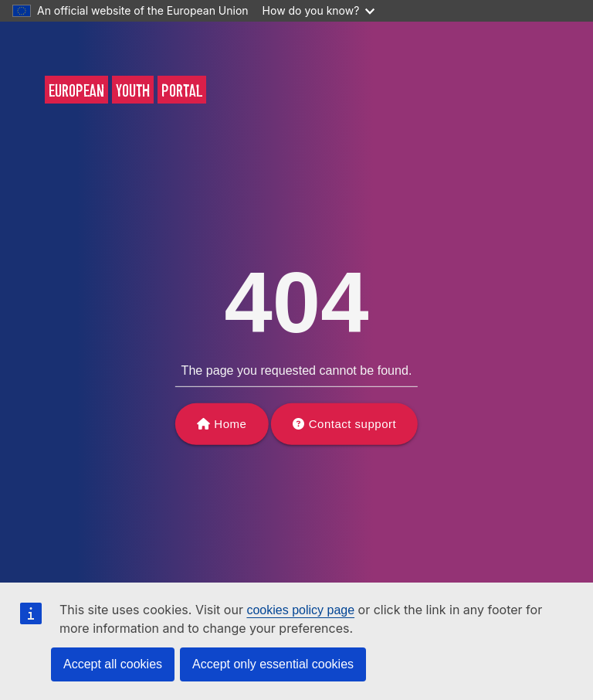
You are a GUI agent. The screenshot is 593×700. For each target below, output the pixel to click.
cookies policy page (300, 610)
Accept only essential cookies (273, 664)
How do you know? (319, 10)
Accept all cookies (113, 664)
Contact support (352, 424)
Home (230, 424)
